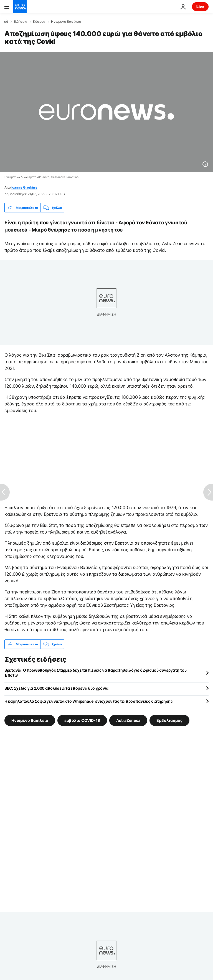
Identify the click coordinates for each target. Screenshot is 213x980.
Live (200, 7)
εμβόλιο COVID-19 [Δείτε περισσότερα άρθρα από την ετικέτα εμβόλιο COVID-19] (82, 720)
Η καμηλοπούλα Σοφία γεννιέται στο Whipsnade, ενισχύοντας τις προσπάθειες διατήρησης (89, 701)
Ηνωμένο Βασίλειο (66, 22)
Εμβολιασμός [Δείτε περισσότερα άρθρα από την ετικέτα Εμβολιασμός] (169, 720)
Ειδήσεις (20, 22)
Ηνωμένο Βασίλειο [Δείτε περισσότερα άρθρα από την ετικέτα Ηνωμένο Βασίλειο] (30, 720)
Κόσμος (39, 22)
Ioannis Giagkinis (24, 187)
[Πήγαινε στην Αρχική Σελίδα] (20, 7)
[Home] (6, 21)
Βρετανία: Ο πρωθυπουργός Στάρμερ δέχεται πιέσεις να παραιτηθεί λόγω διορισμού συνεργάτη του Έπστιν (96, 673)
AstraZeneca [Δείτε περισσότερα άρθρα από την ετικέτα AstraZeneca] (128, 720)
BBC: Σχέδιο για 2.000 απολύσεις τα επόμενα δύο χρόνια (56, 688)
